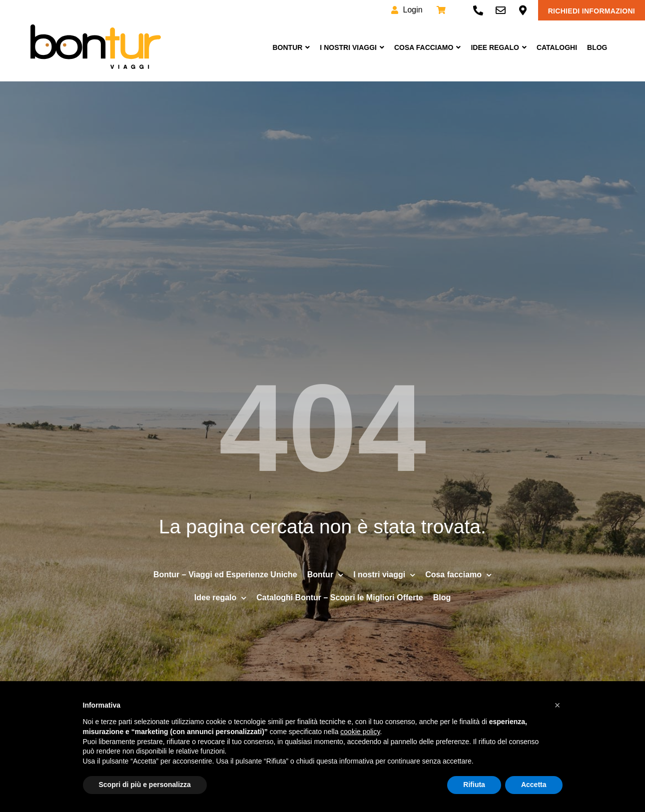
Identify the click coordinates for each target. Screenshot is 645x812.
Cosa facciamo (427, 47)
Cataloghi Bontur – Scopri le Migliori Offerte (339, 598)
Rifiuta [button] (474, 785)
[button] (558, 705)
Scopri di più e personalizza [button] (145, 785)
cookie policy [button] (360, 732)
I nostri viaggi (352, 47)
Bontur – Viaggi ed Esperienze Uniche (225, 575)
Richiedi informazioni (592, 11)
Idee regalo (220, 598)
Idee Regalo (498, 47)
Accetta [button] (534, 785)
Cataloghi (557, 47)
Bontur (291, 47)
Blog (597, 47)
